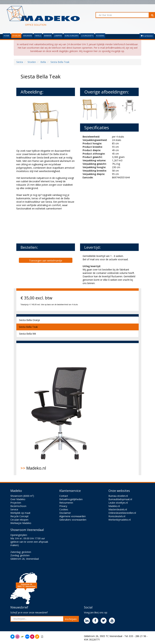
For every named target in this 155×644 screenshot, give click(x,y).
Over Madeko (18, 499)
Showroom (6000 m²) (22, 496)
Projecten (16, 503)
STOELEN (16, 36)
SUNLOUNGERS (71, 36)
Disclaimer (65, 513)
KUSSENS (100, 36)
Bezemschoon (18, 506)
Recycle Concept (19, 516)
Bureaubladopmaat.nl (120, 499)
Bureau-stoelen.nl (118, 496)
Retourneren (66, 503)
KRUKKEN (28, 36)
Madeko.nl (61, 409)
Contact (64, 496)
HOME (7, 36)
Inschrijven (71, 619)
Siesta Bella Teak (28, 327)
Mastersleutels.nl (118, 509)
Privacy (63, 506)
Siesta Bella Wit (28, 334)
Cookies (64, 509)
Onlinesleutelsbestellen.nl (122, 513)
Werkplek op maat (20, 513)
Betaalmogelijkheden (71, 499)
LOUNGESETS (87, 36)
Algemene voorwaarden (72, 516)
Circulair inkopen (19, 520)
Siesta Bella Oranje (29, 320)
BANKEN (48, 36)
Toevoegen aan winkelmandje (46, 261)
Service (14, 509)
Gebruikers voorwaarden (73, 520)
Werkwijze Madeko (21, 523)
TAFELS (38, 36)
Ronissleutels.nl (117, 516)
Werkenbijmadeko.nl (120, 520)
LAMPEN (58, 36)
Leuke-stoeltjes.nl (118, 503)
